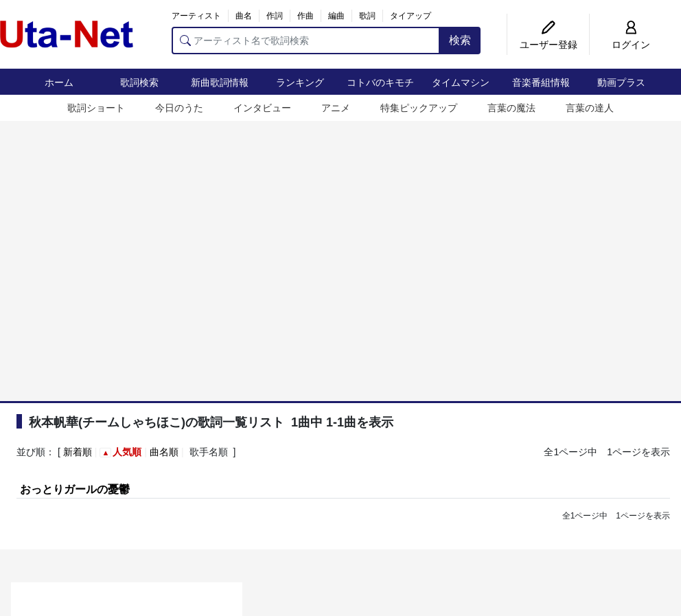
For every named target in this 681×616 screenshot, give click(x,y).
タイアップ (411, 16)
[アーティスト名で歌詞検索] (306, 41)
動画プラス (621, 82)
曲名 (244, 16)
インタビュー (262, 108)
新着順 (78, 452)
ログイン (631, 45)
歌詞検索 (139, 82)
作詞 (275, 16)
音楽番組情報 (541, 82)
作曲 (305, 16)
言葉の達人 (590, 108)
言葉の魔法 (511, 108)
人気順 (127, 452)
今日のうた (179, 108)
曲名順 (164, 452)
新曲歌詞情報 (220, 82)
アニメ (336, 108)
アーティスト (196, 16)
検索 (460, 40)
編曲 (336, 16)
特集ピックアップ (419, 108)
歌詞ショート (96, 108)
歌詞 (367, 16)
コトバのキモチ (380, 82)
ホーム (59, 82)
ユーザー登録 (549, 45)
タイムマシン (461, 82)
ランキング (300, 82)
